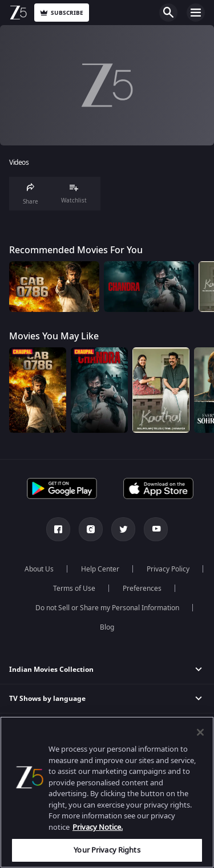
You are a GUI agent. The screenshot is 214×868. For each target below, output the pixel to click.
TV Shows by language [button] (47, 699)
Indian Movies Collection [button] (51, 670)
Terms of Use (74, 589)
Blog (107, 627)
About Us (39, 569)
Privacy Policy (168, 569)
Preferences (142, 589)
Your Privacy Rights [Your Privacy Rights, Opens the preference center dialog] (107, 850)
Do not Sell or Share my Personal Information (107, 608)
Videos (19, 163)
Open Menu (196, 13)
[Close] (200, 732)
